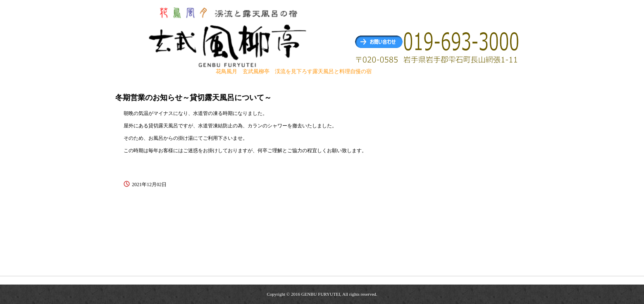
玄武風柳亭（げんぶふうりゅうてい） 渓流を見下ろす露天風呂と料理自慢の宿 (229, 37)
